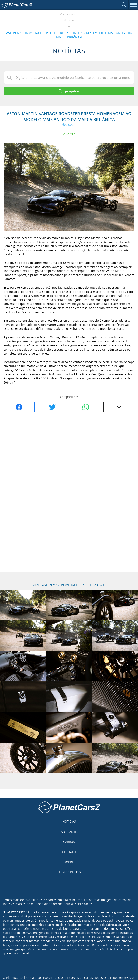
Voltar (70, 134)
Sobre (69, 862)
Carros (69, 842)
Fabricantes (69, 832)
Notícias (69, 20)
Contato (69, 852)
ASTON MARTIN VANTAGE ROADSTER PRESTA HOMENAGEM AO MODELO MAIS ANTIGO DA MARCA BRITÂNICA (69, 35)
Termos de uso (69, 872)
